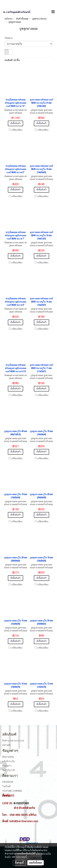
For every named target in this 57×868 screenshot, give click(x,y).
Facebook (8, 782)
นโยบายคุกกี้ (21, 857)
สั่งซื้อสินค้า (16, 123)
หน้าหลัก (7, 745)
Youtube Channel (12, 791)
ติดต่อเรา (7, 766)
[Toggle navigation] (53, 12)
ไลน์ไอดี (6, 786)
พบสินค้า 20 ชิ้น (12, 60)
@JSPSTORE (21, 803)
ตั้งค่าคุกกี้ (19, 863)
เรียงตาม (9, 38)
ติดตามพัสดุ (8, 757)
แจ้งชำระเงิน (9, 761)
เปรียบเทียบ (17, 130)
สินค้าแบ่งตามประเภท (13, 741)
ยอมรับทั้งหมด (36, 863)
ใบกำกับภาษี (8, 770)
